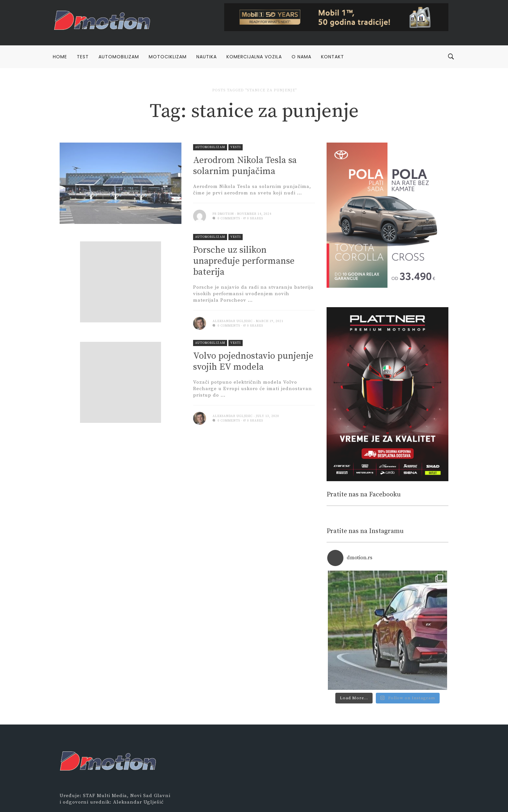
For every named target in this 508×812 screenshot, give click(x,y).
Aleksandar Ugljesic (233, 321)
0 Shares (253, 218)
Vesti (236, 147)
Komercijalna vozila (254, 57)
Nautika (207, 57)
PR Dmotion (223, 214)
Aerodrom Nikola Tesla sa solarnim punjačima (245, 166)
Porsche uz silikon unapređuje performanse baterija (244, 261)
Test (83, 57)
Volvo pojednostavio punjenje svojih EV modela (253, 361)
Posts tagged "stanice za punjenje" (254, 90)
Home (60, 57)
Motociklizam (168, 57)
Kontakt (333, 57)
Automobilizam (119, 57)
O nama (301, 57)
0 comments (226, 218)
